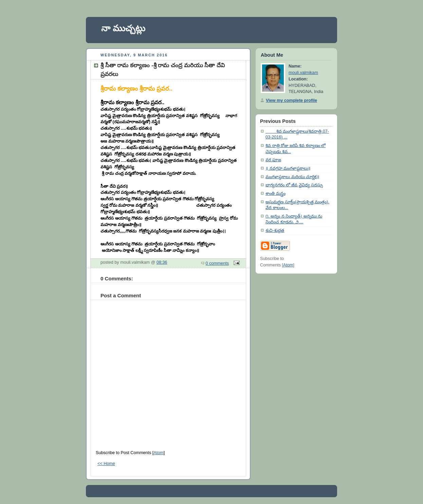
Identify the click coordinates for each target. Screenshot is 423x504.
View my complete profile (291, 100)
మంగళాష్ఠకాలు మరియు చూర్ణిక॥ (292, 177)
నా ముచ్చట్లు (123, 28)
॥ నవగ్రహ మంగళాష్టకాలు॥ (288, 168)
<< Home (106, 464)
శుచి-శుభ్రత (275, 230)
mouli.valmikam (303, 73)
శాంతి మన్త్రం (275, 193)
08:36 (162, 262)
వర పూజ (273, 160)
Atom (158, 453)
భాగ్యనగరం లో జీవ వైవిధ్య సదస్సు (294, 185)
